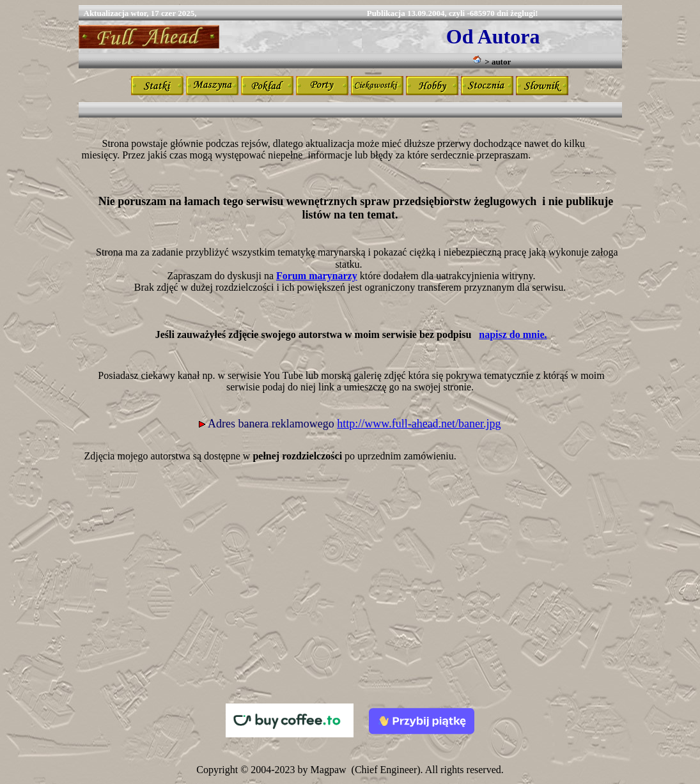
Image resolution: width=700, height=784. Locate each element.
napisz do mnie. (513, 334)
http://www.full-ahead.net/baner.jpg (419, 424)
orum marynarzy (320, 276)
